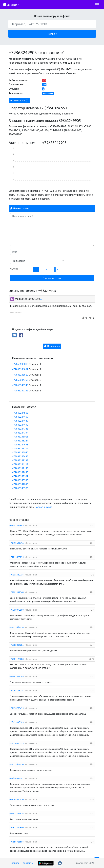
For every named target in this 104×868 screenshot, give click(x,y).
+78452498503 (17, 722)
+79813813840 (17, 828)
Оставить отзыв (19, 100)
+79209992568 (17, 592)
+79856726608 (17, 842)
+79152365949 (17, 526)
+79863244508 (20, 413)
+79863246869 (20, 369)
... (41, 299)
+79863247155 (20, 468)
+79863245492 (20, 456)
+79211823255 (17, 557)
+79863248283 (20, 460)
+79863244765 (20, 380)
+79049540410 (17, 800)
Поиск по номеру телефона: (52, 16)
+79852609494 (17, 543)
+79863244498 (20, 445)
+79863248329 (20, 476)
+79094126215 (17, 691)
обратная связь (45, 507)
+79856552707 (17, 778)
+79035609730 (17, 764)
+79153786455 (17, 708)
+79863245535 (20, 480)
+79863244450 (20, 425)
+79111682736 (17, 575)
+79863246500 (20, 488)
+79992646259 (17, 677)
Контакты (28, 863)
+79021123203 (17, 659)
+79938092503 (17, 610)
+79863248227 (20, 441)
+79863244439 (20, 421)
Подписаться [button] (52, 346)
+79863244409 (20, 417)
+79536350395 (17, 743)
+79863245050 (20, 452)
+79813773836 (17, 814)
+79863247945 (20, 472)
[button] (52, 34)
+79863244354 (20, 433)
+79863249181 (20, 391)
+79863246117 (20, 464)
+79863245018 (20, 364)
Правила (15, 863)
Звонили (11, 4)
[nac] (97, 5)
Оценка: (15, 269)
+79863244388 (20, 429)
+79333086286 (17, 645)
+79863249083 (20, 484)
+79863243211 (20, 448)
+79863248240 (20, 385)
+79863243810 (20, 375)
